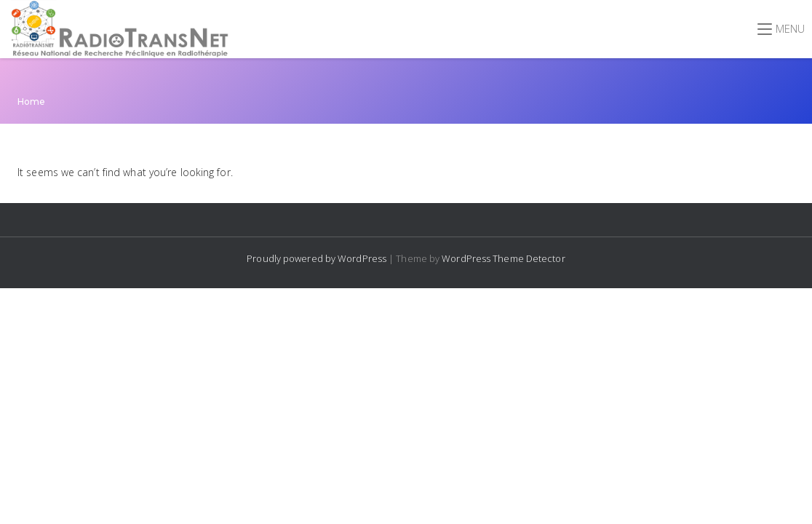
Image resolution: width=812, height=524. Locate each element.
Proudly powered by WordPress (318, 258)
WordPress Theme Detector (503, 258)
